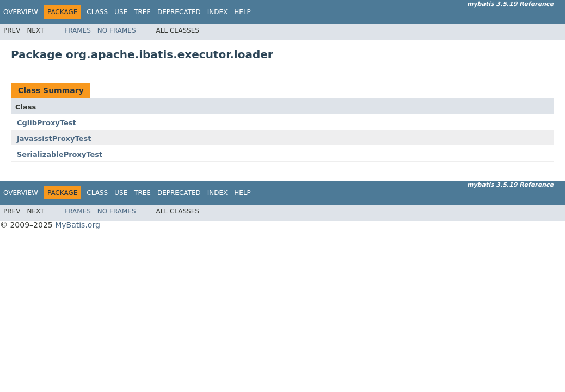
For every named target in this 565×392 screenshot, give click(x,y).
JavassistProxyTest (54, 139)
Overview (21, 12)
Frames (78, 30)
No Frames (117, 30)
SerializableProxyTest (60, 154)
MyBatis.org (78, 225)
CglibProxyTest (47, 123)
